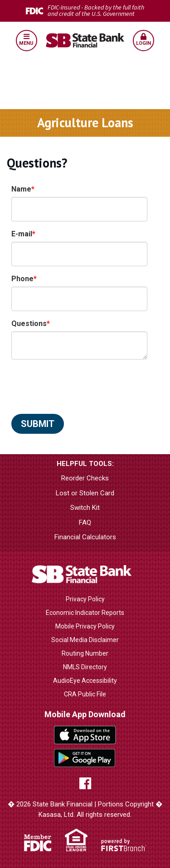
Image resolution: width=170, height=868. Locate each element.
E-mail (22, 234)
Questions (29, 324)
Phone (22, 279)
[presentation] (80, 387)
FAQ (85, 523)
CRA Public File (85, 694)
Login (143, 40)
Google (85, 758)
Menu (27, 40)
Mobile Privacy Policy (85, 626)
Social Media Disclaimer (85, 640)
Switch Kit (85, 508)
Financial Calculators (85, 537)
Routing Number (85, 653)
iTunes (85, 735)
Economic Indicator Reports (85, 613)
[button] (26, 41)
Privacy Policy (85, 599)
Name (21, 189)
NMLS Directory (85, 667)
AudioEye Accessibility (85, 681)
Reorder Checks (85, 478)
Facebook (85, 783)
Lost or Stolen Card (85, 493)
